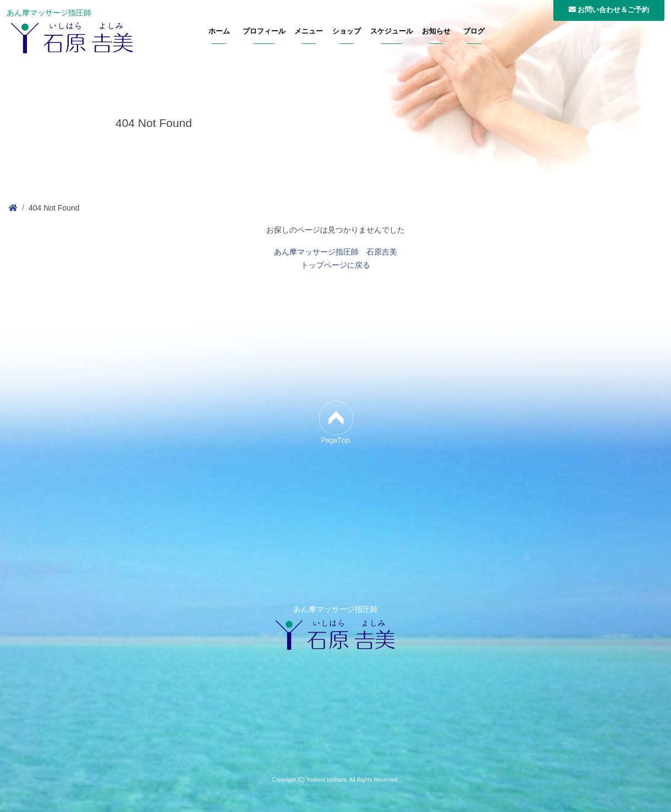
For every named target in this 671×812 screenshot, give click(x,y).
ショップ (346, 31)
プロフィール (264, 31)
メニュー (309, 31)
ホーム (219, 31)
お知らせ (436, 31)
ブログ (474, 31)
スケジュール (392, 31)
